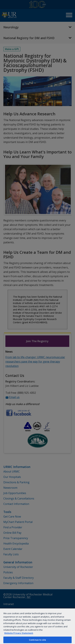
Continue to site (37, 640)
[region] (37, 626)
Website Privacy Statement (19, 633)
